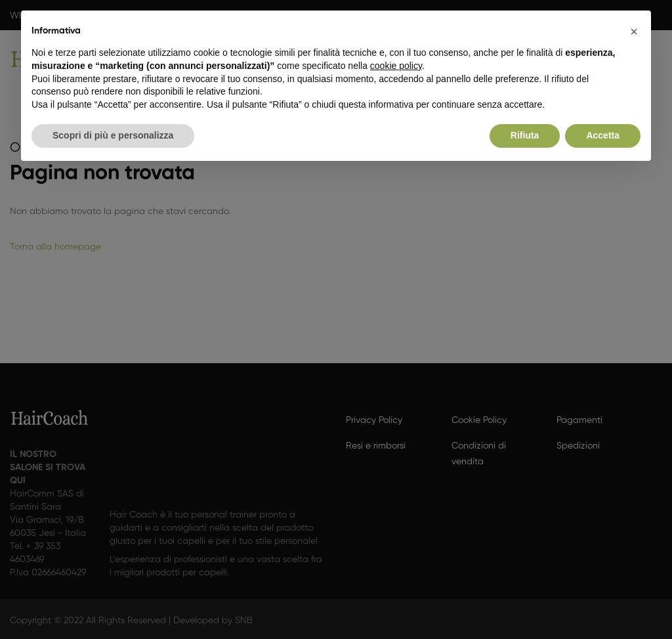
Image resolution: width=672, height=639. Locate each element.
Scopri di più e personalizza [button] (113, 135)
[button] (634, 32)
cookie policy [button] (396, 66)
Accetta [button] (603, 135)
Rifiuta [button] (525, 135)
